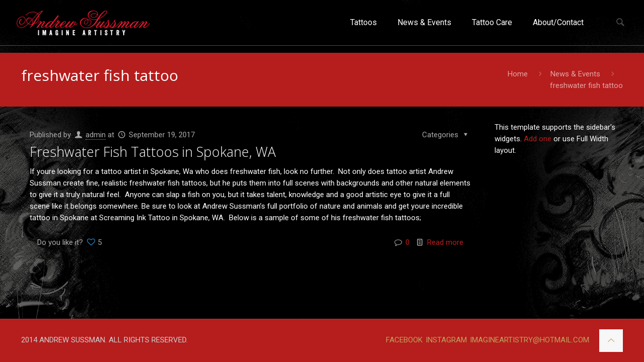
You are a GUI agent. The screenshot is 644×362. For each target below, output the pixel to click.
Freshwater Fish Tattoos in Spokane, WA (153, 152)
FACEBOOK (404, 340)
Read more (445, 242)
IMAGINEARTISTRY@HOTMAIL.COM (530, 340)
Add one (538, 139)
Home (518, 74)
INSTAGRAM (446, 340)
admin (96, 135)
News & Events (575, 74)
